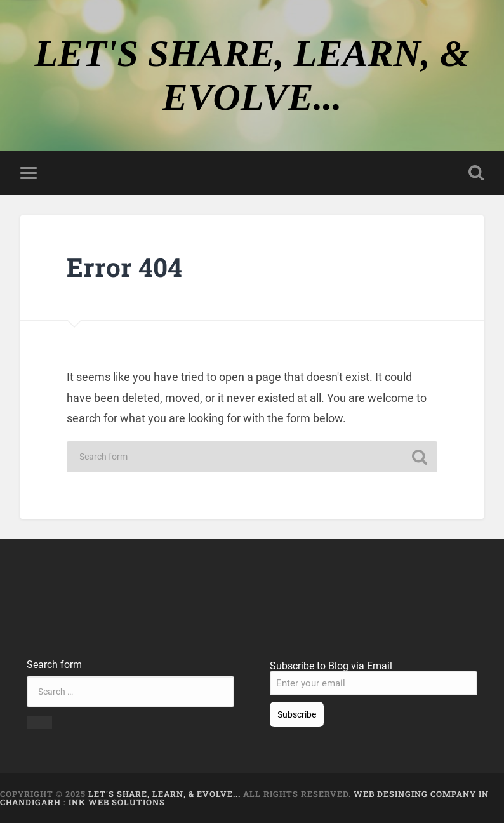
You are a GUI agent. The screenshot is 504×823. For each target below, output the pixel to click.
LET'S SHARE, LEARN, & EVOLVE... (166, 794)
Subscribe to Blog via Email (331, 666)
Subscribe (297, 714)
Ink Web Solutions (117, 802)
